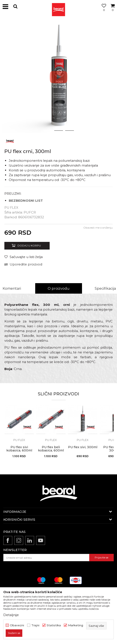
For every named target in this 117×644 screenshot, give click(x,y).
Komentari (12, 288)
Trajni (35, 625)
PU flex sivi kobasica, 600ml (19, 449)
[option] (58, 77)
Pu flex (11, 208)
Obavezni (17, 625)
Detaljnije (11, 615)
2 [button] (58, 131)
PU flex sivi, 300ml (83, 447)
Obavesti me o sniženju (98, 228)
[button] (15, 6)
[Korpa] (113, 12)
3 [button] (69, 131)
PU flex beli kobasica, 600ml (51, 449)
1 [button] (48, 131)
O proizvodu (59, 288)
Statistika (54, 625)
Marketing (76, 625)
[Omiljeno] (103, 12)
